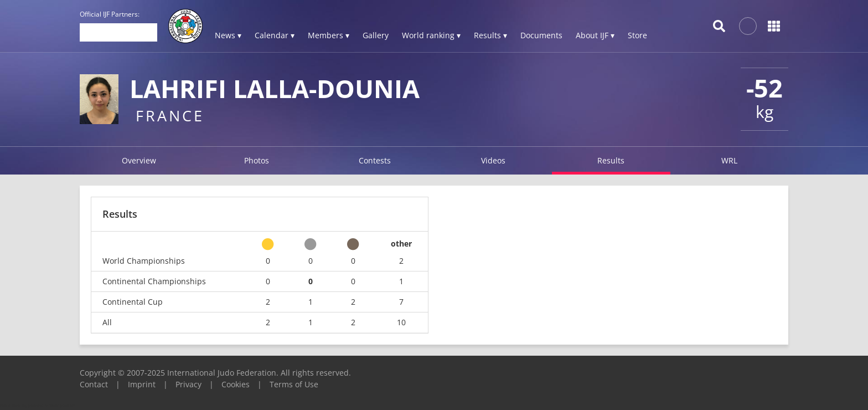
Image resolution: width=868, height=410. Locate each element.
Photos (257, 160)
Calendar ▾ (275, 35)
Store (637, 35)
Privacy (188, 384)
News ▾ (228, 35)
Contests (375, 160)
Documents (541, 35)
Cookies (236, 384)
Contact (94, 384)
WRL (729, 160)
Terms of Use (294, 384)
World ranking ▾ (431, 35)
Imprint (142, 384)
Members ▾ (329, 35)
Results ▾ (490, 35)
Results (611, 160)
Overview (139, 160)
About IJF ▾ (595, 35)
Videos (493, 160)
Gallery (376, 35)
